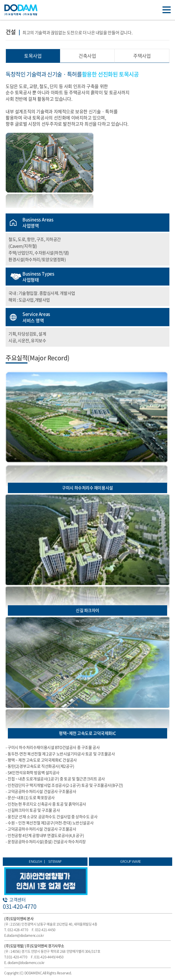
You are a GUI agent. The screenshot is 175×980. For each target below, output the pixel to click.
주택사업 (142, 56)
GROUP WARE (131, 862)
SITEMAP (55, 862)
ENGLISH (35, 862)
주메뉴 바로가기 (0, 0)
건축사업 (87, 56)
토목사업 (33, 56)
